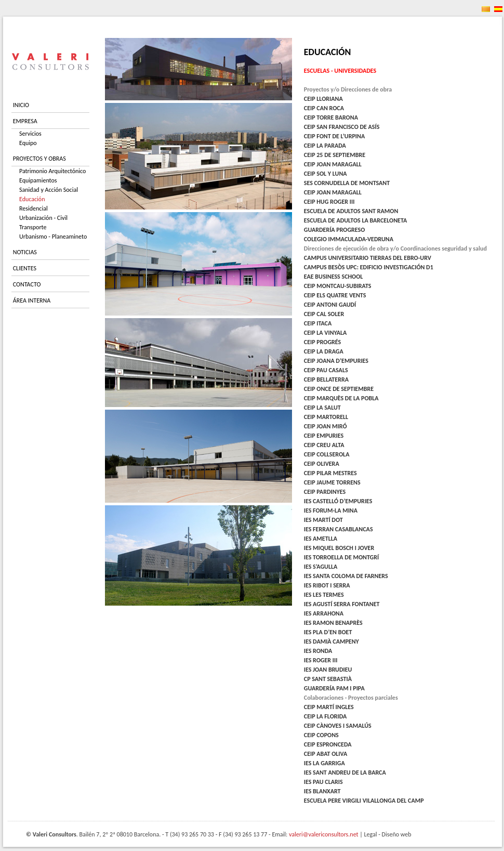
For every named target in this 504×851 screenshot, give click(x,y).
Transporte (33, 227)
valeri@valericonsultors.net (324, 834)
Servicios (30, 134)
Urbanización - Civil (43, 218)
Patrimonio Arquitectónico (52, 171)
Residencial (34, 208)
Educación (32, 199)
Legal (371, 834)
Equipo (28, 143)
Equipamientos (38, 180)
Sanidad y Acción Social (49, 190)
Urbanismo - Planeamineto (53, 237)
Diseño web (397, 834)
